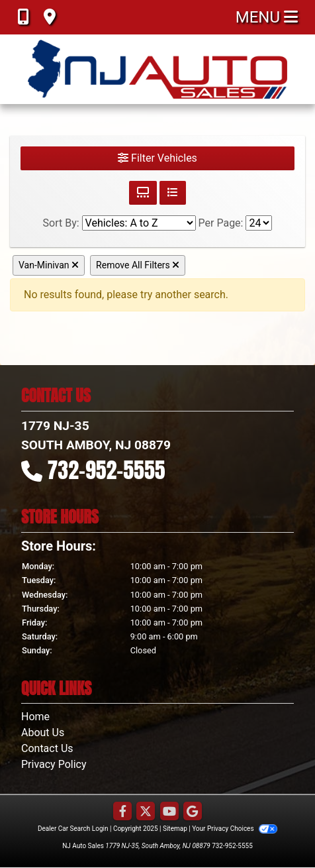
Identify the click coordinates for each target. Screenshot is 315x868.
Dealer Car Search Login (73, 829)
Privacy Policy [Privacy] (54, 764)
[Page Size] (259, 223)
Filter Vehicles (157, 158)
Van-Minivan (49, 265)
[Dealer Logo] (158, 69)
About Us (43, 732)
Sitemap (175, 829)
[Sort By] (139, 223)
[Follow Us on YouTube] (169, 812)
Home (35, 717)
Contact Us (47, 748)
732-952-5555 (107, 470)
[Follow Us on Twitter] (146, 812)
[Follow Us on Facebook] (122, 812)
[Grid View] (143, 193)
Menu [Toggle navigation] (267, 17)
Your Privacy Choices (235, 829)
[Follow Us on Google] (193, 812)
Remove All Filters (138, 265)
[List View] (173, 193)
